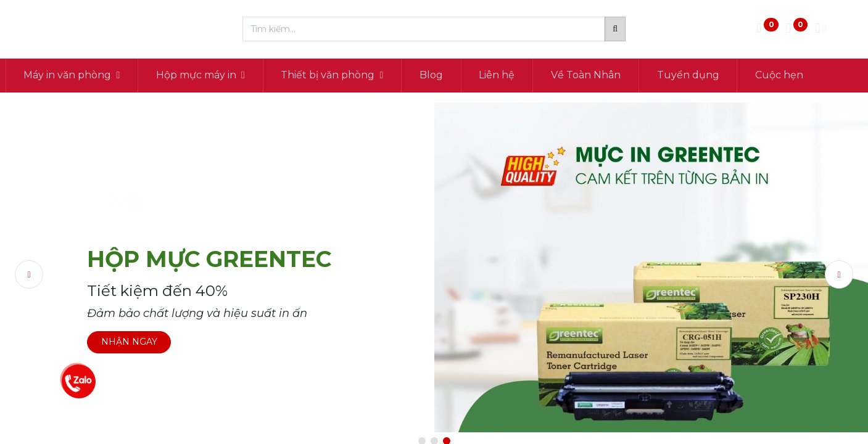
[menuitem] (468, 75)
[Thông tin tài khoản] (820, 29)
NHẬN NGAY (129, 342)
